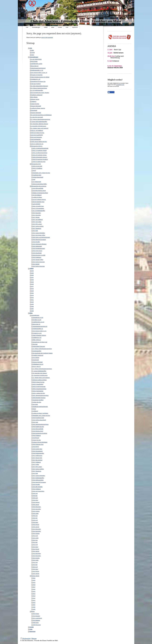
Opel (34, 179)
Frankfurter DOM (37, 175)
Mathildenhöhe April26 (37, 64)
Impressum (32, 632)
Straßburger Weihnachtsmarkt (40, 407)
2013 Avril (35, 567)
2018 (32, 284)
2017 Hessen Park (37, 458)
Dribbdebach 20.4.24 (38, 364)
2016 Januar (36, 505)
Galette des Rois (37, 402)
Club (31, 48)
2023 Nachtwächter (36, 139)
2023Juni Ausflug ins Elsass (40, 380)
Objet (32, 50)
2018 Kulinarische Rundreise (40, 433)
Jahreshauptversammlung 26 (38, 68)
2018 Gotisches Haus (38, 444)
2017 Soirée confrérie (38, 226)
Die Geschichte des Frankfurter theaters (43, 353)
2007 (32, 309)
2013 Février (36, 571)
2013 (32, 295)
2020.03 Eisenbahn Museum (40, 157)
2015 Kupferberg (37, 257)
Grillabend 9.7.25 (37, 338)
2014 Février (36, 549)
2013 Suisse (36, 614)
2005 (34, 609)
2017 (32, 286)
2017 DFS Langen (37, 224)
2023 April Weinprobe (36, 137)
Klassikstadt (34, 110)
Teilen (111, 92)
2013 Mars (35, 569)
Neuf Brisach (36, 438)
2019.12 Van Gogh (37, 166)
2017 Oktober (36, 217)
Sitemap (34, 639)
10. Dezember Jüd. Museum (40, 373)
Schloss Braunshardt (38, 177)
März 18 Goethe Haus (38, 206)
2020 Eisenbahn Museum (39, 398)
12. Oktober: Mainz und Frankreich (40, 128)
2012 (32, 298)
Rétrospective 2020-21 (37, 146)
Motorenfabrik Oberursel (39, 346)
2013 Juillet (36, 560)
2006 (32, 311)
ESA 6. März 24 (37, 367)
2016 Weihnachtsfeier (38, 480)
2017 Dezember (37, 213)
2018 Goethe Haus (38, 449)
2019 (32, 282)
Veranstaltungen (34, 57)
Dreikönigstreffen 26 (38, 329)
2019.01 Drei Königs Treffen (40, 184)
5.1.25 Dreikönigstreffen (37, 90)
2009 (32, 304)
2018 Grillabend (37, 436)
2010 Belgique (36, 620)
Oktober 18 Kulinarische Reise (40, 193)
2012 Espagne (36, 616)
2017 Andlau (36, 465)
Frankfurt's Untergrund (37, 95)
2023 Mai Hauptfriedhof (37, 135)
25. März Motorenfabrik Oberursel (39, 86)
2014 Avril (35, 545)
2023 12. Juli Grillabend (37, 131)
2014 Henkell (36, 264)
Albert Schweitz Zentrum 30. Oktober (40, 77)
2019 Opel (35, 422)
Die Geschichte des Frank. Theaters (40, 93)
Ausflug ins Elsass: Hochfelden (41, 413)
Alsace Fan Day (35, 104)
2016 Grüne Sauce (38, 251)
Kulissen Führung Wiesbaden (40, 442)
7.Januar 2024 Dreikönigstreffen (39, 122)
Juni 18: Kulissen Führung (39, 200)
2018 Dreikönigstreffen (38, 453)
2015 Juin (35, 516)
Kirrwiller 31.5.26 (37, 320)
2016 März (35, 500)
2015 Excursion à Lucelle (39, 255)
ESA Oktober (34, 97)
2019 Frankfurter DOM (38, 418)
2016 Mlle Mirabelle (38, 487)
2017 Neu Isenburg (38, 460)
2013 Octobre (36, 558)
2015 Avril (35, 520)
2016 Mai (35, 496)
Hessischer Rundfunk (38, 400)
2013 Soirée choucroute (39, 266)
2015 (32, 291)
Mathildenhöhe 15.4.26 (39, 322)
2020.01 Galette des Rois (39, 162)
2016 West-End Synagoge (39, 240)
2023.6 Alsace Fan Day (39, 382)
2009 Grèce (36, 623)
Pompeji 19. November (37, 75)
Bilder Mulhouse (37, 340)
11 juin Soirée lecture (36, 59)
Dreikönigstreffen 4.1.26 (37, 70)
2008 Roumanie (37, 625)
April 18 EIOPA (37, 204)
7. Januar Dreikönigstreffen (40, 371)
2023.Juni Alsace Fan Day (38, 133)
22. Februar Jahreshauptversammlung (42, 349)
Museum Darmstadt (36, 106)
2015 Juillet (36, 513)
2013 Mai (35, 565)
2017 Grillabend (37, 462)
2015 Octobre (36, 511)
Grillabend (34, 102)
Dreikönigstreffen (37, 351)
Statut (33, 55)
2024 (32, 273)
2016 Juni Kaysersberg (39, 491)
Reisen (33, 611)
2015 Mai (35, 518)
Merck (34, 171)
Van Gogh (35, 404)
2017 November (37, 215)
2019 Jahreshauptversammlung (41, 424)
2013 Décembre (37, 554)
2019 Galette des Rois (38, 427)
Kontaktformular (120, 85)
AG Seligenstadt (37, 182)
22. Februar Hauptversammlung (39, 88)
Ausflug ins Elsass (37, 197)
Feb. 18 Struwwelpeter (38, 208)
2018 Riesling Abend (38, 431)
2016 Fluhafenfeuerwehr (39, 249)
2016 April (35, 498)
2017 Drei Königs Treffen (39, 235)
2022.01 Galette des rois (37, 144)
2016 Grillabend (37, 489)
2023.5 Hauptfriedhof (38, 384)
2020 (32, 280)
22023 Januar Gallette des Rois (39, 142)
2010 (32, 302)
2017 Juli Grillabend (38, 220)
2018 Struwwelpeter (38, 451)
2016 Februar (36, 502)
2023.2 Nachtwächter (38, 391)
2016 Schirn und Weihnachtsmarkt (41, 237)
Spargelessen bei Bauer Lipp (38, 82)
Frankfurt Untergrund (38, 355)
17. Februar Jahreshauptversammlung (41, 119)
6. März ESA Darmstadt (37, 117)
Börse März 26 (35, 66)
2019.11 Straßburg (37, 168)
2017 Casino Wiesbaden (39, 233)
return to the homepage (47, 37)
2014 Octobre (36, 534)
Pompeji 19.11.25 (37, 333)
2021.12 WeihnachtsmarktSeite (41, 148)
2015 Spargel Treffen (38, 260)
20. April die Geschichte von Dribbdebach (41, 115)
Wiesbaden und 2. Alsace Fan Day (41, 173)
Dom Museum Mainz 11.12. (40, 331)
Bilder (31, 313)
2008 (32, 306)
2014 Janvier (36, 551)
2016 (32, 289)
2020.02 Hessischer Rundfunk (40, 159)
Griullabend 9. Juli (36, 79)
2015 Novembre (37, 509)
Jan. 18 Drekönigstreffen (39, 211)
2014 (32, 293)
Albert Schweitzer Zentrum (39, 335)
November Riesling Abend (39, 191)
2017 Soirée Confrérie (38, 469)
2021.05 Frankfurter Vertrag (40, 155)
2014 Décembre (37, 529)
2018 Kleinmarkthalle (38, 188)
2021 (32, 277)
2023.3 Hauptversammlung (40, 389)
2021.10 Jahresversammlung (40, 153)
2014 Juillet (36, 538)
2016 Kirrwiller (36, 242)
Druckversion (25, 639)
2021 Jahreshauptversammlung (41, 395)
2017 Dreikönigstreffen (38, 478)
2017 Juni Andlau (37, 222)
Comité (33, 53)
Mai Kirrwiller (34, 61)
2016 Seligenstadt (37, 246)
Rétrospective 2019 (36, 164)
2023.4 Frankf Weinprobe (39, 387)
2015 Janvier (36, 527)
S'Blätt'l (32, 269)
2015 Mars (35, 522)
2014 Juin (35, 540)
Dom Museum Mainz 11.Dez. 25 (39, 73)
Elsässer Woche (35, 99)
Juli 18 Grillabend (37, 195)
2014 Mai (35, 542)
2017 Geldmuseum (38, 456)
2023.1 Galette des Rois (39, 393)
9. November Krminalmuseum (40, 375)
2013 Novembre (37, 556)
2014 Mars (35, 547)
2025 (32, 271)
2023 (32, 275)
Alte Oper (35, 344)
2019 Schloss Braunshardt (39, 420)
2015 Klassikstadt (37, 253)
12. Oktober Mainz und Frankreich (41, 378)
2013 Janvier (36, 574)
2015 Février (36, 525)
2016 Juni (35, 493)
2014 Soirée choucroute (39, 262)
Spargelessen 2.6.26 (38, 318)
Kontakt (32, 627)
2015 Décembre (37, 507)
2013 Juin (35, 562)
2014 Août (35, 536)
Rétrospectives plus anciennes (39, 186)
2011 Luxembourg (37, 618)
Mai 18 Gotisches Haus (39, 202)
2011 (32, 300)
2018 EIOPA (36, 447)
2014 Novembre (37, 531)
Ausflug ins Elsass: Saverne (38, 108)
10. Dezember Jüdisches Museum (40, 124)
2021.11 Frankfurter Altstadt (40, 151)
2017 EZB (35, 231)
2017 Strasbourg (37, 228)
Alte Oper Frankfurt (36, 84)
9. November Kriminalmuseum (39, 126)
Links (31, 629)
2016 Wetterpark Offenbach (40, 244)
